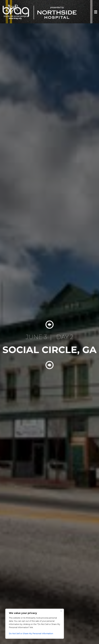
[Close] (61, 611)
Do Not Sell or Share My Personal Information (31, 634)
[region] (35, 624)
